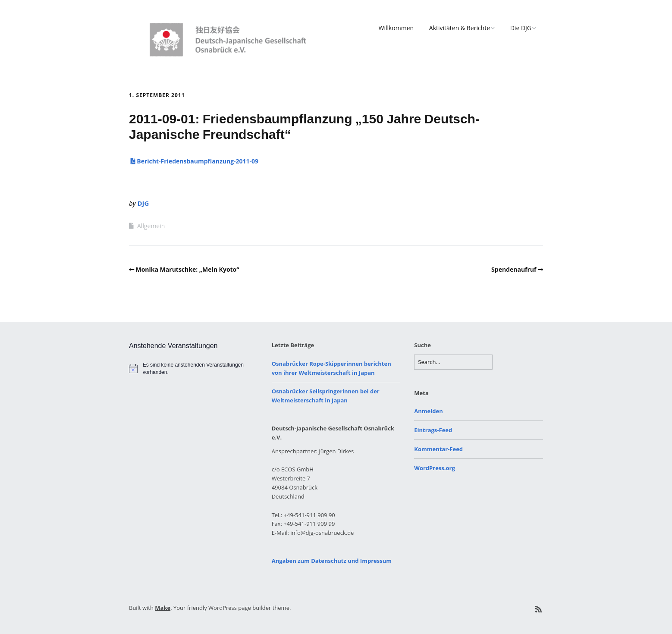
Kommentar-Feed (438, 449)
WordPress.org (434, 468)
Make (163, 608)
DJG (143, 203)
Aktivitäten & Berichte (460, 28)
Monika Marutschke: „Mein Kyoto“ (188, 269)
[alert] (193, 369)
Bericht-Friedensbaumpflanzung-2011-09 (194, 161)
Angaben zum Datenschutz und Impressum (332, 561)
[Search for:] (453, 362)
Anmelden (428, 411)
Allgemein (151, 226)
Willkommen (396, 28)
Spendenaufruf (514, 269)
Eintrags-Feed (433, 430)
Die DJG (521, 28)
